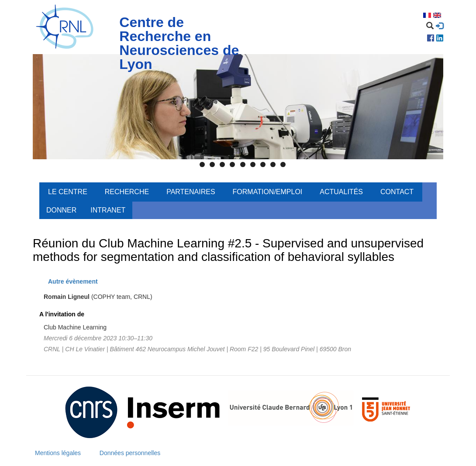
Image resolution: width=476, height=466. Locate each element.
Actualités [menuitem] (341, 192)
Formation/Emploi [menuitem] (268, 192)
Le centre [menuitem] (68, 192)
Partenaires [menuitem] (191, 192)
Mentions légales (58, 453)
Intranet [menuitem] (108, 210)
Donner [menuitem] (61, 210)
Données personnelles (130, 453)
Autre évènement (73, 281)
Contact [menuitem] (397, 192)
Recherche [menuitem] (127, 192)
